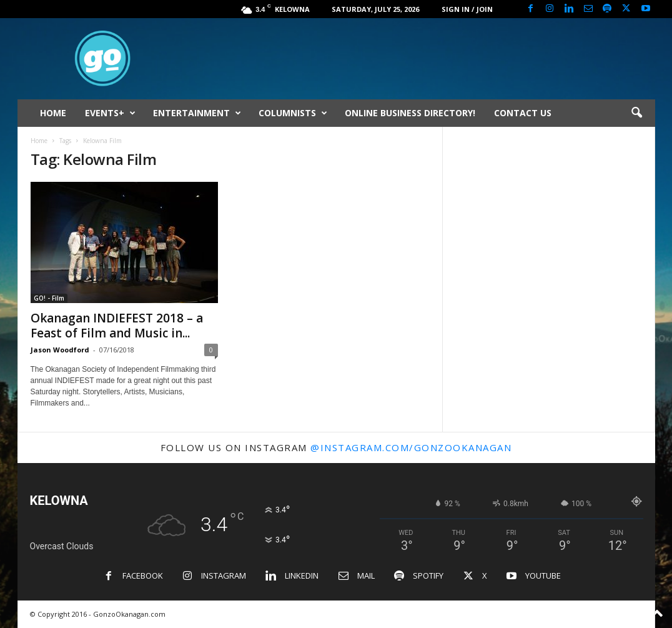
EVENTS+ (110, 113)
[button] (636, 113)
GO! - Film (49, 298)
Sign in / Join (467, 9)
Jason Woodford (60, 350)
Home (39, 141)
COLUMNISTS (293, 113)
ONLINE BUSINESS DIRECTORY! (410, 113)
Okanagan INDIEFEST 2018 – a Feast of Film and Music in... (117, 326)
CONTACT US (523, 113)
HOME (53, 113)
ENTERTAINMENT (197, 113)
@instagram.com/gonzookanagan (411, 447)
